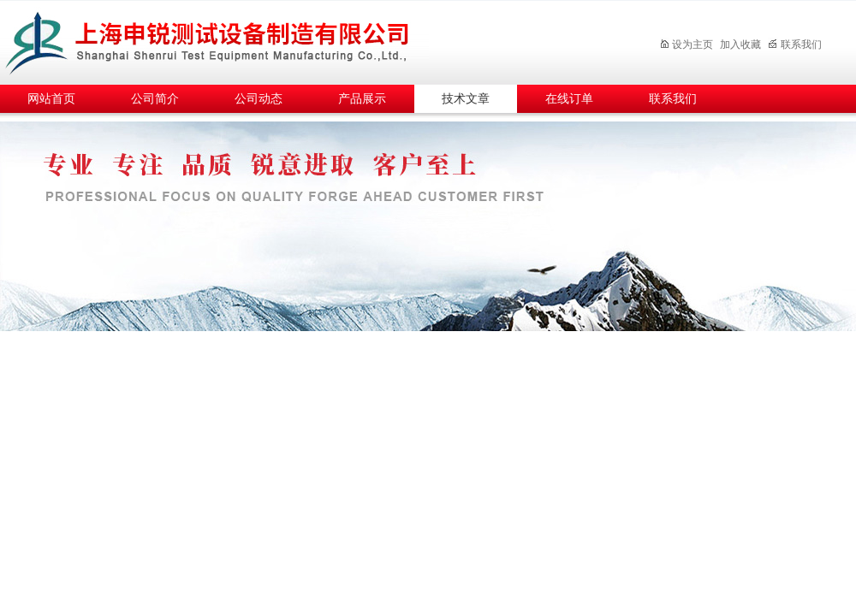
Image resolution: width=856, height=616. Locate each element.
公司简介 (155, 99)
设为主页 (686, 44)
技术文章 (466, 99)
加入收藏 (740, 44)
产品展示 (362, 99)
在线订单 (569, 99)
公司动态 (259, 99)
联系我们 (795, 44)
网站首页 (51, 99)
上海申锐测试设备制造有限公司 (227, 40)
